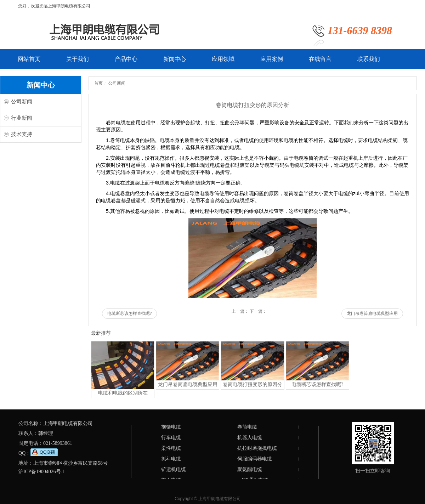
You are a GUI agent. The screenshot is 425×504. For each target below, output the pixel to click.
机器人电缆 (250, 438)
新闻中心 (175, 62)
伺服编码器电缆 (255, 459)
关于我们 (78, 62)
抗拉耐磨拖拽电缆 (257, 448)
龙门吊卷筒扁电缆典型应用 (372, 313)
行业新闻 (22, 118)
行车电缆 (171, 438)
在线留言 (320, 62)
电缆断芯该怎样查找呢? (129, 313)
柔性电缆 (171, 448)
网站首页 (29, 62)
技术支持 (22, 134)
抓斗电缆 (171, 459)
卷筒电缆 (247, 427)
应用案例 (272, 62)
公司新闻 (22, 102)
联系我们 (369, 62)
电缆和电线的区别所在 (123, 393)
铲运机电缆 (174, 469)
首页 (98, 83)
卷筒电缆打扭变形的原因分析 (253, 386)
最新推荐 (101, 333)
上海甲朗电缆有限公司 (220, 499)
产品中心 (126, 62)
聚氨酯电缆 (250, 469)
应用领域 (223, 62)
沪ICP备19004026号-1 (42, 472)
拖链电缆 (171, 427)
